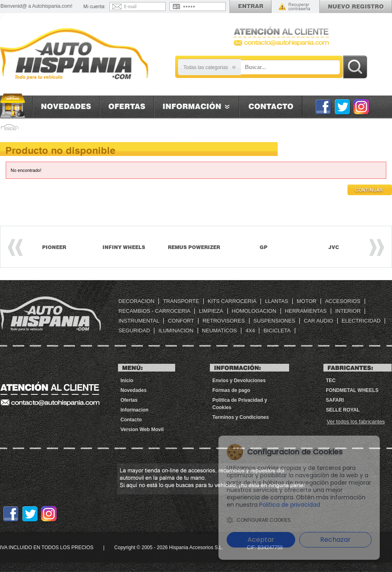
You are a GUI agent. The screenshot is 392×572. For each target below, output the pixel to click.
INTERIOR (348, 311)
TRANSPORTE (181, 301)
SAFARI (335, 400)
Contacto (271, 107)
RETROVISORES (224, 321)
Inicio (16, 106)
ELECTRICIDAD (361, 321)
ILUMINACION (176, 331)
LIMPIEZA (211, 311)
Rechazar (335, 540)
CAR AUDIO (318, 321)
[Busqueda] (290, 67)
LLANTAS (277, 301)
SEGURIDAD (134, 331)
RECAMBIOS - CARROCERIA (154, 311)
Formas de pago (231, 390)
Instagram (361, 107)
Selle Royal (343, 410)
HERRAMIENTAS (306, 311)
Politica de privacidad (313, 505)
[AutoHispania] (74, 54)
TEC (331, 381)
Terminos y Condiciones (241, 417)
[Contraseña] (203, 7)
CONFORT (181, 321)
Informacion (196, 107)
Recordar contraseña (294, 7)
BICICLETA (277, 331)
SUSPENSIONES (275, 321)
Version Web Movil (142, 430)
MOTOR (307, 301)
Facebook (323, 107)
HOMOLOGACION (254, 311)
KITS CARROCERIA (232, 301)
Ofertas (127, 107)
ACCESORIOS (343, 301)
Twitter (342, 107)
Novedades (66, 107)
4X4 (250, 331)
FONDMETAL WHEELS (352, 390)
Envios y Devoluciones (239, 381)
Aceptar (260, 540)
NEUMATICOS (220, 331)
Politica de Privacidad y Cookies (240, 404)
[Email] (144, 7)
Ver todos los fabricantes (356, 422)
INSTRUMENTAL (139, 321)
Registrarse (356, 7)
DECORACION (136, 301)
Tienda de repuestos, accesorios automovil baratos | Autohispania (50, 314)
